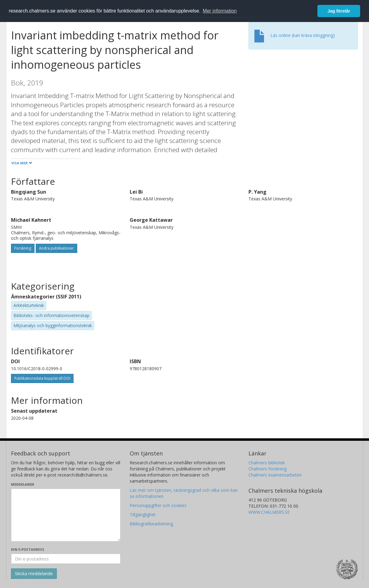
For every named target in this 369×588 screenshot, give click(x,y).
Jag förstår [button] (339, 11)
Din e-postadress (28, 549)
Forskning (23, 248)
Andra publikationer (56, 248)
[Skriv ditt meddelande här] (66, 515)
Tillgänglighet (143, 515)
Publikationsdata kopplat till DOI (42, 378)
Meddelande (23, 484)
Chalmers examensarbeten (275, 475)
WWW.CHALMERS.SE (269, 512)
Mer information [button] (220, 11)
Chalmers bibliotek (267, 463)
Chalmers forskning (268, 469)
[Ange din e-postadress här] (66, 559)
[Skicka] (34, 574)
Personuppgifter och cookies (158, 505)
